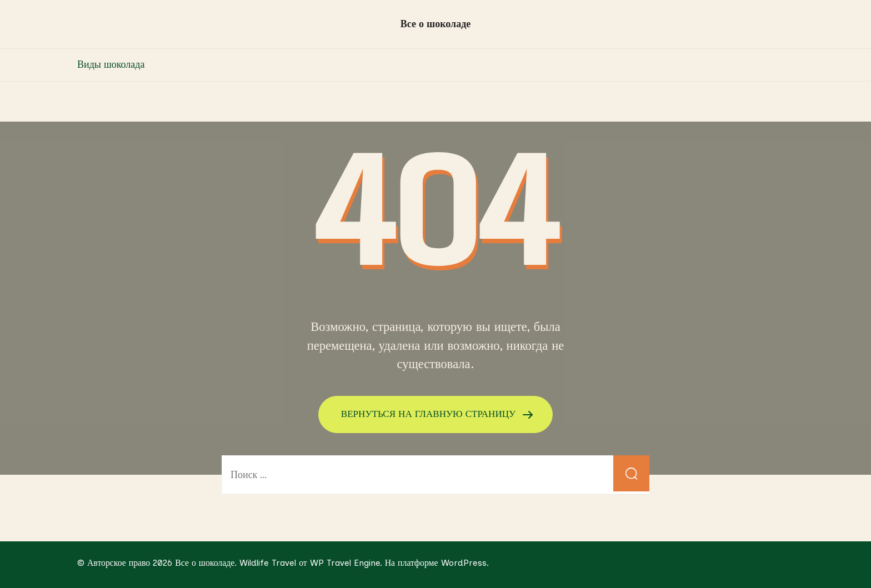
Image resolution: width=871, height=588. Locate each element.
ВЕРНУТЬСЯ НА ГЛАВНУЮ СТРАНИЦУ (430, 414)
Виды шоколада (111, 64)
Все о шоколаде (436, 24)
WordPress (464, 562)
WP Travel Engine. (346, 562)
